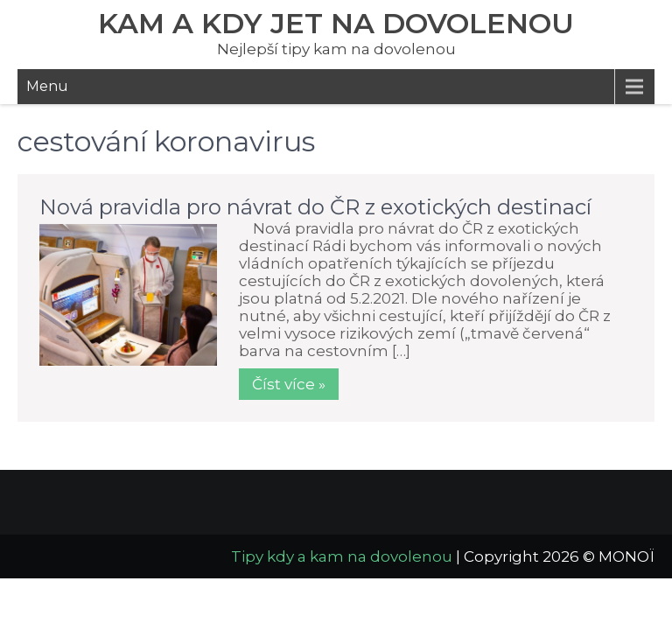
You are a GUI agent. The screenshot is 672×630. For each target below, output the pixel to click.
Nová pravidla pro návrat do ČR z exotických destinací (315, 207)
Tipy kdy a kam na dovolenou (342, 556)
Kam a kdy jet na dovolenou (336, 23)
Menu (47, 86)
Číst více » (289, 384)
